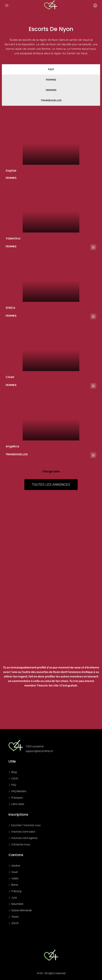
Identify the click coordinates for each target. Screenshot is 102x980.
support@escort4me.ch (39, 751)
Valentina (13, 238)
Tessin (15, 917)
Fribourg (16, 891)
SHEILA (10, 308)
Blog (14, 772)
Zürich (15, 923)
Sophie (11, 171)
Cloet (10, 377)
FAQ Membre (19, 791)
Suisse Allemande (22, 910)
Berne (15, 885)
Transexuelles (51, 100)
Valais (15, 878)
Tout (51, 69)
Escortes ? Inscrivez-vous (26, 825)
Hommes (51, 90)
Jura (14, 898)
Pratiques (17, 798)
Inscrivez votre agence (24, 838)
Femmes (51, 80)
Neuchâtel (17, 904)
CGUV (15, 778)
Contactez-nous (21, 844)
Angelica (12, 446)
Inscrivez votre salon (23, 832)
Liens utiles (18, 804)
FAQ (14, 785)
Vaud (14, 872)
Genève (16, 866)
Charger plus (51, 471)
